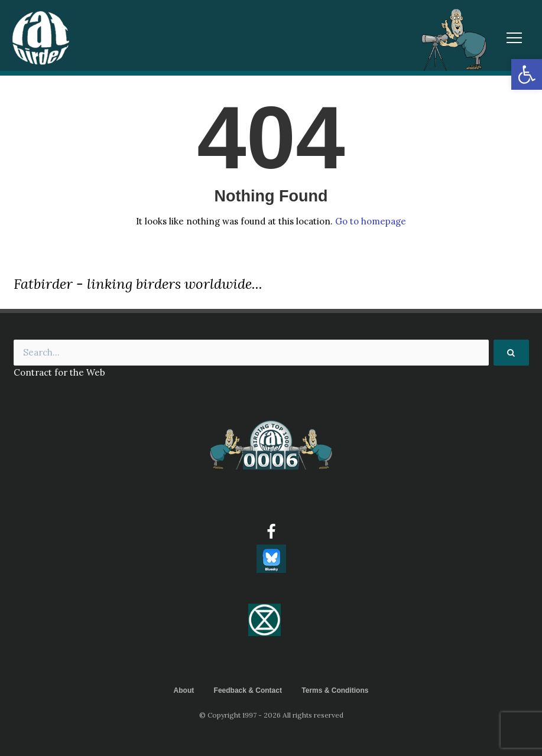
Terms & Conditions (335, 690)
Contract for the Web (59, 372)
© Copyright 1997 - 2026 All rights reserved (271, 715)
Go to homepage (371, 221)
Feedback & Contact (248, 690)
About (184, 690)
